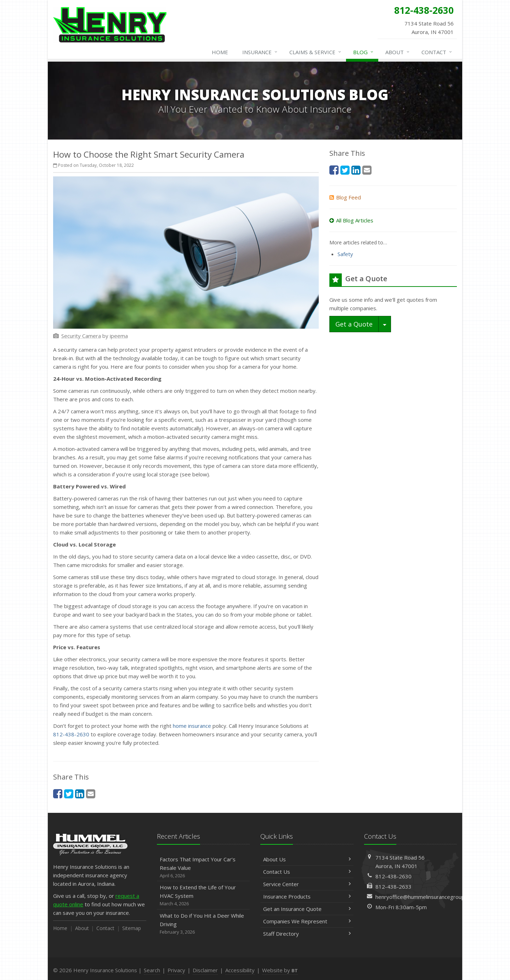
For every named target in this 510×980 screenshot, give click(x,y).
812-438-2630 (71, 734)
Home (220, 52)
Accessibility (240, 970)
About (398, 52)
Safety (345, 254)
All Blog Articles (351, 220)
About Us (307, 859)
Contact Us (307, 872)
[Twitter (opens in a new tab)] (69, 794)
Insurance (260, 52)
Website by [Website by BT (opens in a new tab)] (280, 970)
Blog (364, 52)
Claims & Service (316, 52)
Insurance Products (307, 896)
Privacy (176, 970)
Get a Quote (354, 324)
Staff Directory (307, 934)
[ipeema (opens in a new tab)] (119, 336)
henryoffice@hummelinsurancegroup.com (426, 897)
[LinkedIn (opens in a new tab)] (80, 794)
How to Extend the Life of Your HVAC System (203, 896)
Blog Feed (345, 197)
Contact (437, 52)
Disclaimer (205, 970)
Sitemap (132, 928)
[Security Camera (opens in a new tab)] (81, 336)
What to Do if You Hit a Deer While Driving (203, 924)
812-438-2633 (393, 886)
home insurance (192, 726)
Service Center (307, 884)
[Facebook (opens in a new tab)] (58, 794)
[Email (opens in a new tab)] (91, 794)
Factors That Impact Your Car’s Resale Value (203, 868)
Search (152, 970)
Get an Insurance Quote (307, 909)
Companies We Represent (307, 921)
